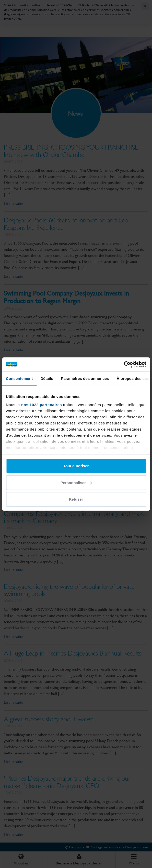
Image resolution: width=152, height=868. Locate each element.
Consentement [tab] (19, 378)
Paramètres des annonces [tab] (85, 378)
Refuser (76, 499)
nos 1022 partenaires (42, 404)
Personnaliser (76, 482)
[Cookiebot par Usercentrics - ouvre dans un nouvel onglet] (124, 364)
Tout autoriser (76, 466)
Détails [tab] (47, 378)
